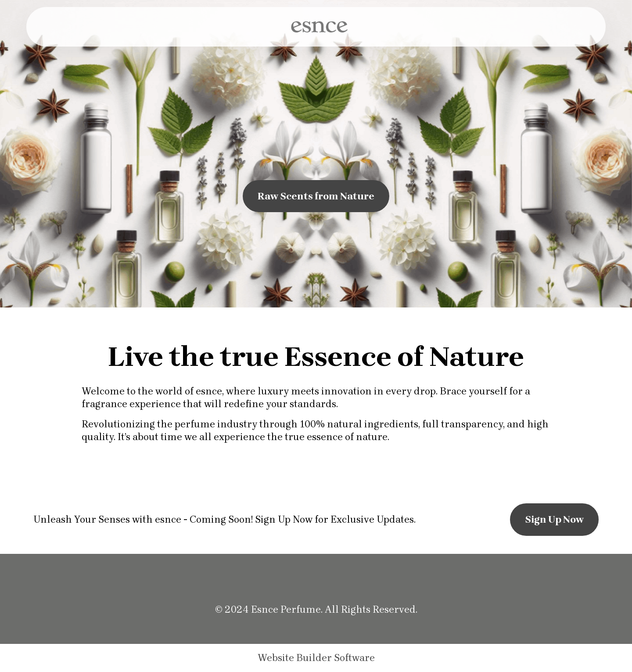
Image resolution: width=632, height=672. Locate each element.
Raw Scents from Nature (316, 196)
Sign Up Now (554, 519)
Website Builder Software (316, 658)
